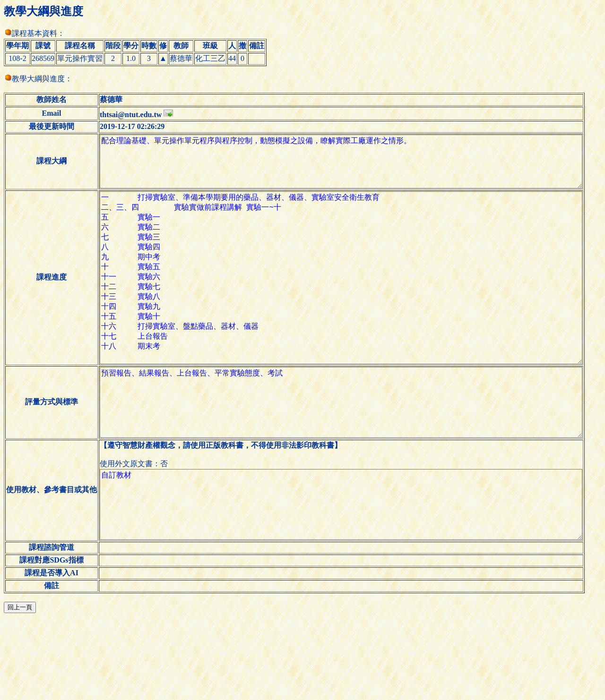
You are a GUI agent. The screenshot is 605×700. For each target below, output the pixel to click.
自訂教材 (348, 576)
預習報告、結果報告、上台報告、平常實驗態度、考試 (348, 459)
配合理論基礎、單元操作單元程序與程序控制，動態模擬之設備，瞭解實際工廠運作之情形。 (348, 167)
